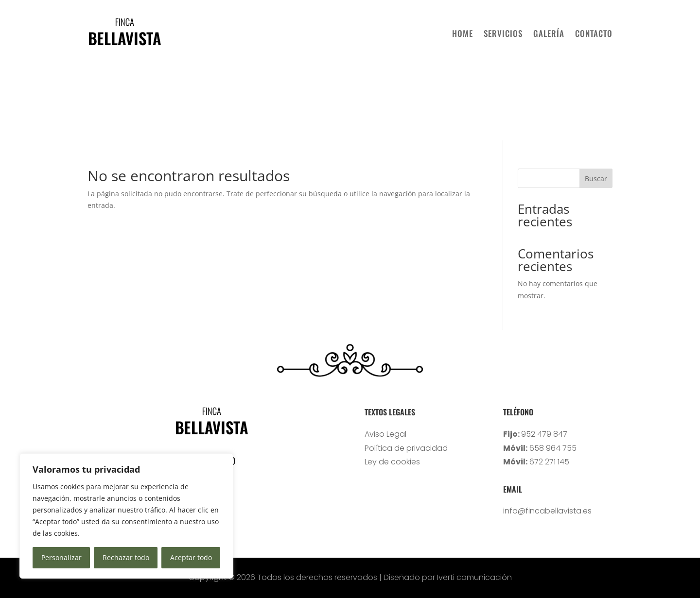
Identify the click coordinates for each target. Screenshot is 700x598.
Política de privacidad (406, 448)
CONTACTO (594, 33)
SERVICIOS (503, 33)
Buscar (596, 179)
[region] (126, 516)
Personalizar (61, 557)
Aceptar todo (191, 557)
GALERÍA (549, 33)
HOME (463, 33)
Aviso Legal (385, 434)
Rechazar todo (126, 557)
